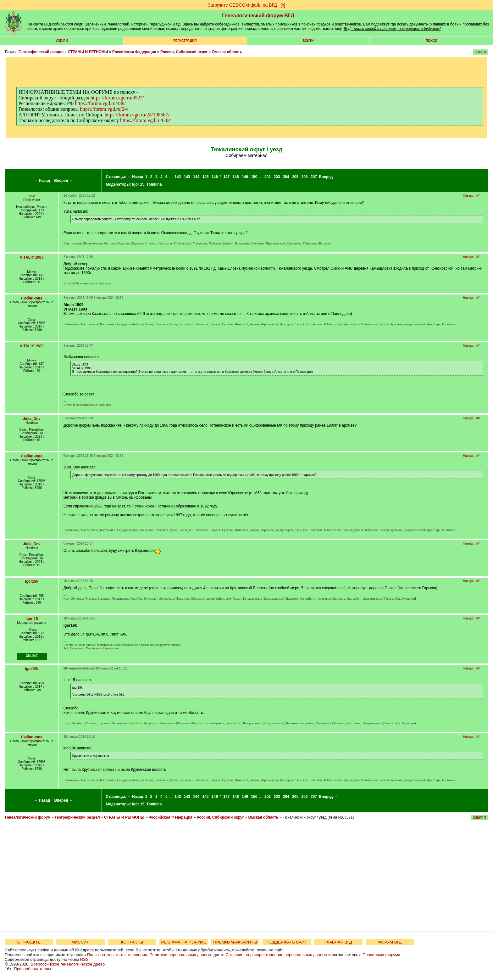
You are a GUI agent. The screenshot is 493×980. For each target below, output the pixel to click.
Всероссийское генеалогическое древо (68, 964)
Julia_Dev (32, 419)
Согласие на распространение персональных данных (276, 955)
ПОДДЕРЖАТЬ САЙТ (287, 942)
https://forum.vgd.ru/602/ (146, 120)
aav (32, 196)
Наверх (468, 196)
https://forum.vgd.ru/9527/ (117, 98)
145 (205, 177)
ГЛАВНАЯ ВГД (338, 942)
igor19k (32, 581)
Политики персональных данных (180, 955)
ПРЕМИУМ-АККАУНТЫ (235, 942)
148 (236, 177)
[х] (283, 5)
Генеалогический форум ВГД (258, 16)
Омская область (227, 52)
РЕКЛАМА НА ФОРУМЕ (183, 942)
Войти (308, 41)
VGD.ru (62, 41)
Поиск (431, 41)
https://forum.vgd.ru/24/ (104, 109)
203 (277, 177)
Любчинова (31, 298)
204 (286, 177)
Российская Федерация (134, 52)
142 (178, 177)
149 (245, 177)
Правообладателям (32, 969)
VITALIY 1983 (32, 257)
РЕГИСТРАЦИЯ (185, 41)
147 (226, 177)
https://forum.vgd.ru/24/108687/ (137, 115)
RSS (84, 959)
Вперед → (64, 181)
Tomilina (154, 184)
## (478, 196)
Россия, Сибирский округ (184, 52)
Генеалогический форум (28, 817)
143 (187, 177)
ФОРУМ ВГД (390, 942)
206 (305, 177)
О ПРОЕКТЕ (29, 942)
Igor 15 (138, 184)
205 (295, 177)
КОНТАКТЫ (132, 942)
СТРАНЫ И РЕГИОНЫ (88, 52)
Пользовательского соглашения (117, 955)
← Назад (42, 181)
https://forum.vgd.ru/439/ (100, 103)
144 (196, 177)
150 (254, 177)
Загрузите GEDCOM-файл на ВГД (242, 5)
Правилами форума (381, 955)
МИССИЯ (80, 942)
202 (268, 177)
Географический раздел (41, 52)
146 (215, 177)
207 (314, 177)
